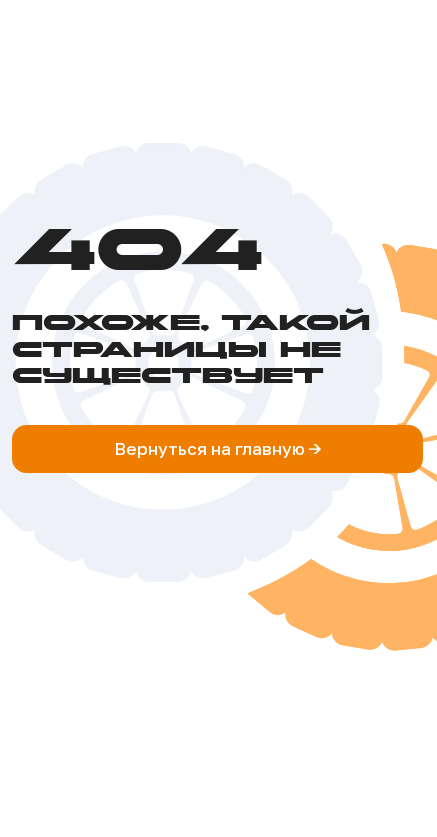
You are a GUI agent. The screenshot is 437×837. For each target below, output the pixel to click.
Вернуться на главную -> (218, 448)
